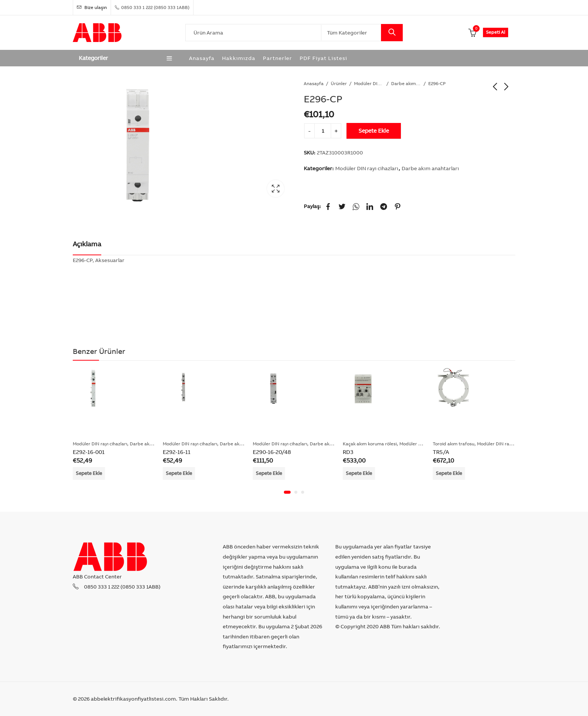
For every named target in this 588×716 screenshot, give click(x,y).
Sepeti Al (496, 32)
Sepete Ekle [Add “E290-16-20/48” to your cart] (269, 473)
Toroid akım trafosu (454, 444)
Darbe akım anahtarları (406, 83)
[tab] (87, 245)
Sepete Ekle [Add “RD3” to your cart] (359, 473)
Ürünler (339, 83)
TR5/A (441, 452)
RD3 (348, 452)
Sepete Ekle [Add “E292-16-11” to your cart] (179, 473)
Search (392, 33)
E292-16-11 (177, 452)
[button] (287, 492)
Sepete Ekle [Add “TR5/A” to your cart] (449, 473)
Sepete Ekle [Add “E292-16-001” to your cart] (89, 473)
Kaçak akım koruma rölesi (370, 444)
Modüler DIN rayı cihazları (369, 83)
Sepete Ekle (374, 131)
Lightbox (276, 189)
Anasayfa (314, 83)
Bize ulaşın (92, 7)
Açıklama (87, 244)
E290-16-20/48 (272, 452)
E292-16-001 (89, 452)
